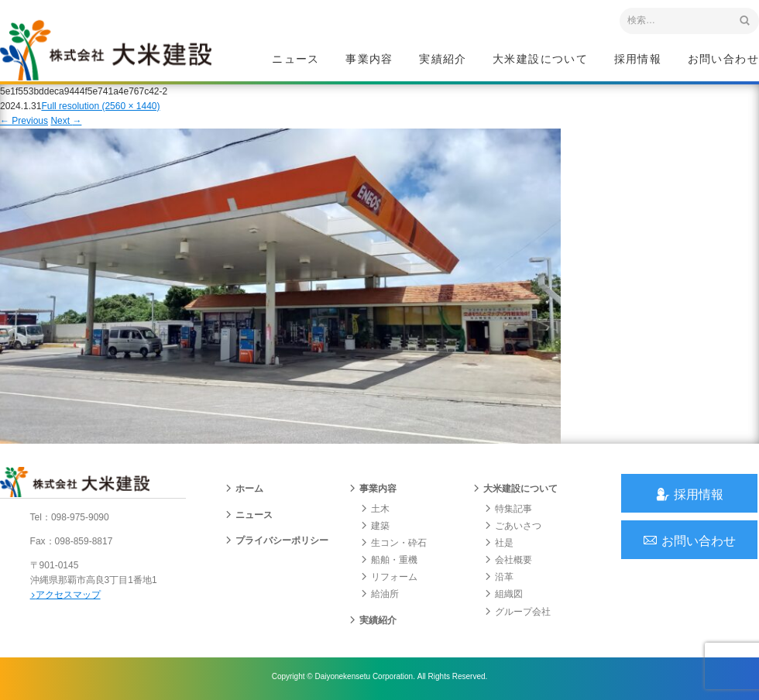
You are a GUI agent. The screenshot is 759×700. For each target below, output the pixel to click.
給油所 (379, 597)
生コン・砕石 (393, 545)
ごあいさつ (513, 528)
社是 (499, 545)
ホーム (244, 492)
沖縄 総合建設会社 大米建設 (108, 51)
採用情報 (638, 59)
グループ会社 (517, 614)
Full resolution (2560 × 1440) (100, 108)
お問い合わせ (723, 59)
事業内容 (369, 59)
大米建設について (540, 59)
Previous (24, 122)
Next (66, 122)
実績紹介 (443, 59)
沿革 (499, 580)
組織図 (503, 597)
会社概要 (508, 563)
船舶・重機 (389, 563)
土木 (375, 511)
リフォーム (389, 580)
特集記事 (508, 511)
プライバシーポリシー (276, 543)
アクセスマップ (66, 598)
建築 (375, 528)
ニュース (296, 59)
